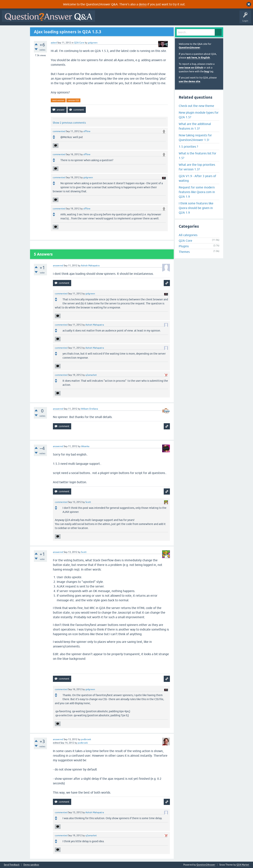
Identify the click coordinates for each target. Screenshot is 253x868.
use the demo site (190, 81)
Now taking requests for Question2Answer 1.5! (195, 137)
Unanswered (147, 19)
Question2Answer (189, 48)
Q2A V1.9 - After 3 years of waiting (197, 178)
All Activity (104, 19)
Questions (119, 19)
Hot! (132, 19)
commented (59, 131)
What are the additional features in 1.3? (195, 126)
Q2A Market (243, 865)
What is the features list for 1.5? (197, 156)
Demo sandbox (31, 865)
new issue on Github (191, 68)
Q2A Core (79, 43)
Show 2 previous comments (69, 123)
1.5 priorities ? (188, 147)
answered (58, 266)
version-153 (73, 100)
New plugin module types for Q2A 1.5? (199, 115)
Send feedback (12, 865)
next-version (58, 100)
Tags (162, 19)
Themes (184, 252)
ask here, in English (198, 58)
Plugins (184, 246)
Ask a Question (190, 19)
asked (54, 43)
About (216, 19)
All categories (188, 235)
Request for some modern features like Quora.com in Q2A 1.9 (197, 192)
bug (207, 71)
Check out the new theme (196, 106)
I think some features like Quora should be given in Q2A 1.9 (196, 208)
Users (174, 19)
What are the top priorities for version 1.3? (197, 167)
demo (143, 4)
